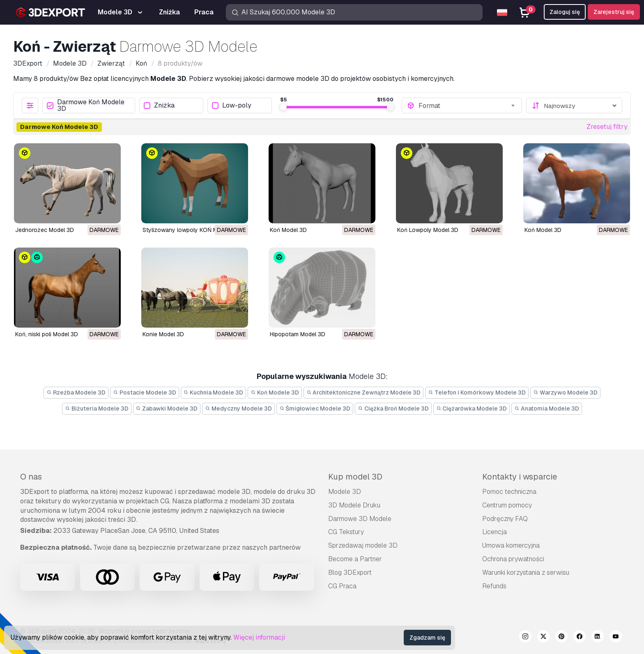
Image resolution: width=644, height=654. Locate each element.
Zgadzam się (427, 638)
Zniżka (159, 106)
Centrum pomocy (507, 505)
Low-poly (232, 106)
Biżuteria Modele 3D (97, 408)
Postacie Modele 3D (145, 392)
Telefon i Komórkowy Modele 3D (477, 392)
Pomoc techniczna (509, 492)
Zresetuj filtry (607, 127)
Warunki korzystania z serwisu (526, 573)
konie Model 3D (163, 334)
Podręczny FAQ (505, 519)
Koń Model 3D (288, 230)
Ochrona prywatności (513, 559)
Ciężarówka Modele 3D (472, 408)
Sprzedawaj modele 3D (363, 545)
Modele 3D (345, 492)
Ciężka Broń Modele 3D (393, 408)
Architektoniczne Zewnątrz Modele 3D (364, 392)
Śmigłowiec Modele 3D (315, 408)
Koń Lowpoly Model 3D (428, 230)
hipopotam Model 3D (298, 334)
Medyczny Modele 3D (238, 408)
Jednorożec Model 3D (45, 230)
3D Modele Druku (354, 505)
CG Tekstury (346, 532)
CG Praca (342, 586)
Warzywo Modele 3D (565, 392)
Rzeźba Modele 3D (76, 392)
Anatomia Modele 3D (547, 408)
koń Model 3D (543, 230)
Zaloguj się (565, 12)
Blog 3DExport (350, 573)
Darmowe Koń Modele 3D (86, 106)
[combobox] (468, 106)
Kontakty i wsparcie (520, 477)
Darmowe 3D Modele (360, 519)
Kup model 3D (355, 477)
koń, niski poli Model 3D (47, 334)
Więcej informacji (259, 637)
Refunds (494, 586)
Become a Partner (355, 559)
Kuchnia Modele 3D (214, 392)
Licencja (494, 532)
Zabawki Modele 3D (167, 408)
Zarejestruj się (614, 12)
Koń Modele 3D (275, 392)
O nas (31, 477)
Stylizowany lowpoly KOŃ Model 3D (190, 230)
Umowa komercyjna (511, 545)
